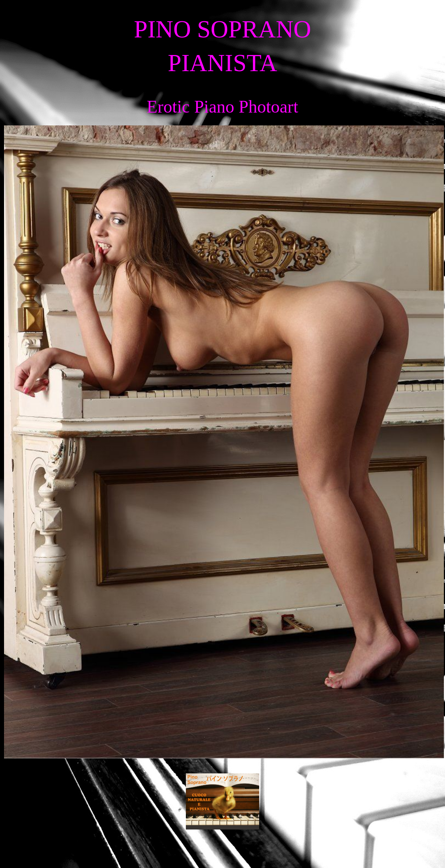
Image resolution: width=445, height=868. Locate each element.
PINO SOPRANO (222, 29)
